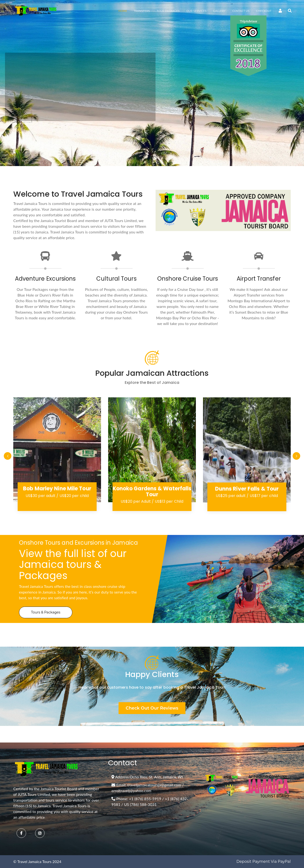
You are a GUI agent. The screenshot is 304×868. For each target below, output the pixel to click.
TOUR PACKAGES (168, 11)
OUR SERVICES (196, 11)
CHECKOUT (264, 11)
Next (296, 456)
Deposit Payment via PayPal (264, 861)
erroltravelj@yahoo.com (131, 791)
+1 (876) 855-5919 (145, 799)
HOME (123, 11)
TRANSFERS (142, 11)
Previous (8, 456)
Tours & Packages (46, 612)
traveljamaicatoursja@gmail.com (154, 785)
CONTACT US (241, 11)
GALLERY (219, 11)
